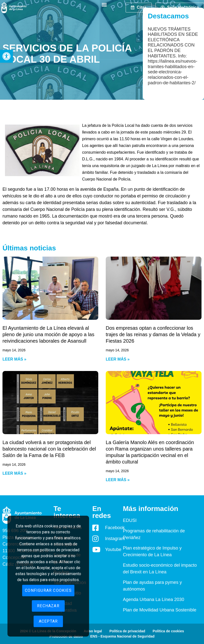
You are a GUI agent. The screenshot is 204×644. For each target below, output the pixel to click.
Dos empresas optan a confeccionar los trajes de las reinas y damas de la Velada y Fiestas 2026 (153, 334)
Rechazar (48, 606)
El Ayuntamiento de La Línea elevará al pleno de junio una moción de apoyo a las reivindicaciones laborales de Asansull (48, 334)
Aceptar (48, 621)
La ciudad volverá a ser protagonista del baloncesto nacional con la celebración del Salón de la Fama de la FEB (49, 449)
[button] (6, 56)
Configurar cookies (48, 590)
